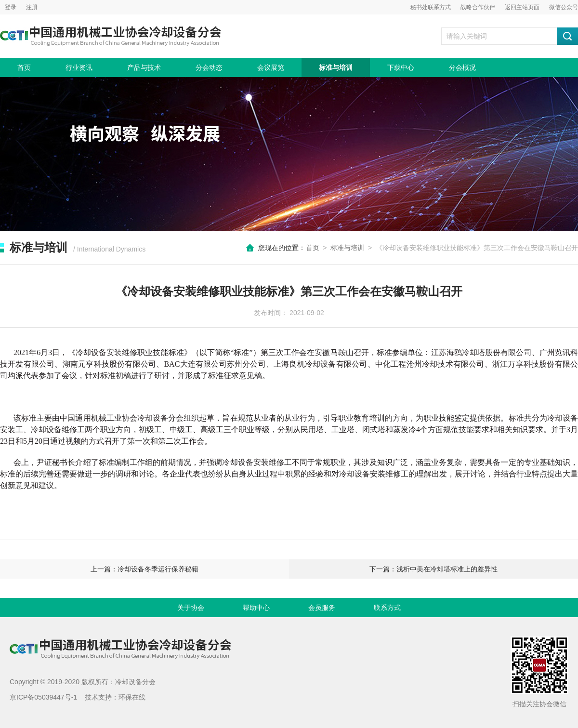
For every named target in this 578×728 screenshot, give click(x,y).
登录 (11, 7)
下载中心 (401, 67)
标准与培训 (336, 67)
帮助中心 (256, 608)
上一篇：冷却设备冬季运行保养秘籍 (144, 569)
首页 (24, 67)
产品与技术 (144, 67)
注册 (32, 7)
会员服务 (322, 608)
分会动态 (209, 67)
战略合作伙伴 (478, 7)
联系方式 (387, 608)
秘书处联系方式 (431, 7)
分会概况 (462, 67)
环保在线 (132, 697)
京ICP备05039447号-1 (43, 697)
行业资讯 (79, 67)
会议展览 (271, 67)
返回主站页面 (522, 7)
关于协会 (191, 608)
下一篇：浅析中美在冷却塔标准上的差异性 (433, 569)
